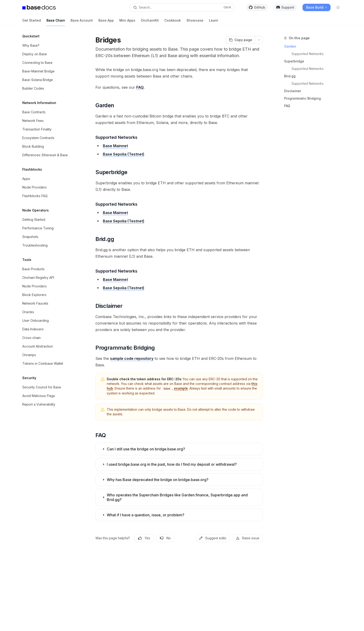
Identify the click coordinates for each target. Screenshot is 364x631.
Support (285, 7)
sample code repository (132, 358)
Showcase (195, 22)
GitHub (257, 7)
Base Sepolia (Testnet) (124, 154)
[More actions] (259, 40)
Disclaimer (293, 91)
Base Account (82, 22)
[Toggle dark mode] (338, 7)
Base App (106, 22)
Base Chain (56, 22)
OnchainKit (150, 22)
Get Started (32, 22)
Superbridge (294, 61)
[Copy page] (240, 40)
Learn (214, 22)
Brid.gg (290, 76)
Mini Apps (127, 22)
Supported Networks (308, 54)
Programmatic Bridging (302, 98)
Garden (290, 46)
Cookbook (173, 22)
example (181, 388)
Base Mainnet (115, 146)
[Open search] (182, 7)
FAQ (287, 106)
